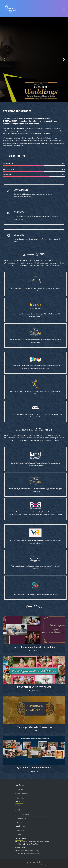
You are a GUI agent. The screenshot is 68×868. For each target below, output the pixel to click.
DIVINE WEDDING (23, 814)
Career (19, 835)
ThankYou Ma (21, 818)
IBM (18, 810)
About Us (20, 790)
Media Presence (23, 794)
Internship (20, 831)
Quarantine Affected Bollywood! (34, 768)
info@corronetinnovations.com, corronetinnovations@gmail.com (29, 852)
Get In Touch (21, 798)
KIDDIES (20, 823)
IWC (18, 806)
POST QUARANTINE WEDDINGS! (34, 687)
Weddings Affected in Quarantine (34, 727)
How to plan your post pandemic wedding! (34, 647)
